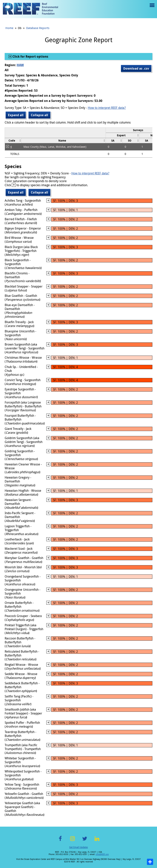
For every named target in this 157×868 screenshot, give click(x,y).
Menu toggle (152, 8)
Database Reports (38, 28)
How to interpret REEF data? (107, 108)
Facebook (60, 841)
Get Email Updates (78, 847)
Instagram (72, 841)
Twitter (85, 841)
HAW (20, 65)
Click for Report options (30, 56)
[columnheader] (123, 135)
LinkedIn (97, 841)
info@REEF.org (102, 854)
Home (9, 28)
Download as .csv (136, 68)
